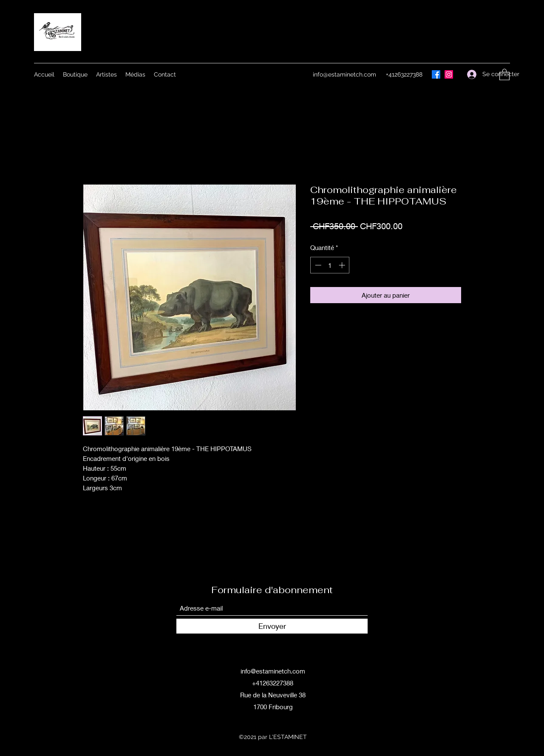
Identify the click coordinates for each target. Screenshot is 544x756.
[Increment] (343, 265)
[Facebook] (436, 74)
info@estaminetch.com (344, 74)
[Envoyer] (272, 626)
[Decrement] (317, 265)
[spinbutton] (330, 265)
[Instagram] (449, 74)
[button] (504, 74)
